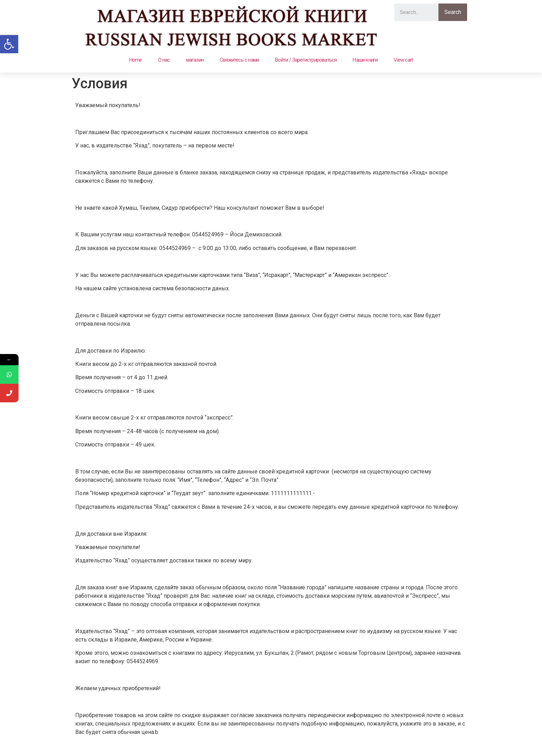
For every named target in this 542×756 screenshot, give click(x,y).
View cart (403, 60)
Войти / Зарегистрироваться (306, 60)
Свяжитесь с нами (239, 60)
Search (453, 12)
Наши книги (365, 60)
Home (136, 60)
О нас (164, 60)
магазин (195, 60)
